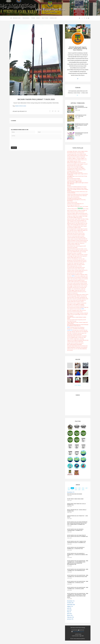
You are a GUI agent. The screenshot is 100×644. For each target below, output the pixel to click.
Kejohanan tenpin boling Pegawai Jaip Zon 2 (75, 204)
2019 (83, 309)
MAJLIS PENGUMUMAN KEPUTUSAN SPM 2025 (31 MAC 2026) (81, 107)
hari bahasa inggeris (71, 290)
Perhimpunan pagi (76, 280)
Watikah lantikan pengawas (72, 163)
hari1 (74, 277)
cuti (77, 253)
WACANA (78, 296)
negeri (68, 222)
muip (82, 160)
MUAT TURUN (45, 18)
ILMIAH (72, 282)
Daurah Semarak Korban (78, 312)
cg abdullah (79, 299)
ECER (81, 280)
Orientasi (76, 160)
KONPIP (82, 223)
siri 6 (81, 215)
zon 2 (79, 215)
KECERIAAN (75, 329)
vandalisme (69, 270)
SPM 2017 (85, 262)
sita (68, 296)
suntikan (74, 216)
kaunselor (73, 272)
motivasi (79, 161)
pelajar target (73, 257)
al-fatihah (69, 243)
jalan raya (86, 240)
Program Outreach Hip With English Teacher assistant (77, 315)
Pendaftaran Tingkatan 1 (72, 158)
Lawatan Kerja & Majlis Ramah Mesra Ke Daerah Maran (78, 194)
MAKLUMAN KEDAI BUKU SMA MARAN (75, 494)
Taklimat (69, 212)
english (69, 279)
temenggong (82, 304)
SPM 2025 (71, 350)
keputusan (79, 309)
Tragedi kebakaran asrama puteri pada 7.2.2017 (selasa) (78, 206)
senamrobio (75, 299)
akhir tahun (69, 276)
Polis (82, 219)
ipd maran (78, 237)
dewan (78, 257)
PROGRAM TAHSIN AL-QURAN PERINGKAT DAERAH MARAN (77, 318)
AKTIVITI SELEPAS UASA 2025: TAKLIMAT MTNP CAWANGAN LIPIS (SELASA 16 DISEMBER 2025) (77, 542)
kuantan (72, 210)
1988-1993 (69, 250)
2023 (80, 332)
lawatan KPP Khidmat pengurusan (74, 249)
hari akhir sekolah (71, 274)
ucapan (82, 289)
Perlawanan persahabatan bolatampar (74, 180)
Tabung (69, 216)
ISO (70, 300)
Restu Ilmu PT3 (70, 312)
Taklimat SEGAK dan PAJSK (72, 202)
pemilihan (85, 296)
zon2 (72, 289)
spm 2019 (84, 320)
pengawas (83, 151)
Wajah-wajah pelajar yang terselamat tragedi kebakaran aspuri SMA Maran (78, 183)
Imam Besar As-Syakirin (77, 279)
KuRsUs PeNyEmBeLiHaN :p (72, 156)
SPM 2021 (74, 332)
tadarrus (79, 236)
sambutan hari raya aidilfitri (72, 247)
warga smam (77, 243)
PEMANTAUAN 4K (76, 252)
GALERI (38, 18)
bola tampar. (80, 292)
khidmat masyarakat (78, 320)
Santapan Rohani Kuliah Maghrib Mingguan (75, 167)
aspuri (81, 273)
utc (76, 255)
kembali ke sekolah (77, 235)
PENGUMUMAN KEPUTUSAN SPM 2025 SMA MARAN (81, 133)
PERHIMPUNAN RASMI (71, 336)
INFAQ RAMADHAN (83, 349)
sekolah (79, 151)
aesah (83, 270)
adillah (80, 270)
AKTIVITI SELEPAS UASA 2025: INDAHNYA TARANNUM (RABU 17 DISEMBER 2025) (75, 530)
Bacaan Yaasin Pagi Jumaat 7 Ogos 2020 (36, 99)
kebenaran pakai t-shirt (82, 333)
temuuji (74, 260)
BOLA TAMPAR (82, 168)
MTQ (85, 222)
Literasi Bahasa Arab (83, 282)
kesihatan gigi (75, 225)
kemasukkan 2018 (79, 260)
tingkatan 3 (81, 216)
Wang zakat (77, 290)
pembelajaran (73, 240)
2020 (25, 106)
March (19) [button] (70, 615)
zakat (78, 218)
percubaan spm (77, 250)
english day (86, 307)
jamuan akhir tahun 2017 (72, 273)
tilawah (86, 274)
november (80, 266)
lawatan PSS (82, 263)
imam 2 (82, 286)
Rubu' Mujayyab (70, 316)
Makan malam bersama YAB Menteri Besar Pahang (77, 188)
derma (80, 233)
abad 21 (86, 256)
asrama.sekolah (70, 277)
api (86, 210)
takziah (81, 242)
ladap (68, 161)
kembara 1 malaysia (71, 255)
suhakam (73, 243)
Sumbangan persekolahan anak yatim (74, 198)
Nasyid (82, 272)
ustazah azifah (70, 233)
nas (81, 269)
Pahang (87, 219)
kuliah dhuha (70, 303)
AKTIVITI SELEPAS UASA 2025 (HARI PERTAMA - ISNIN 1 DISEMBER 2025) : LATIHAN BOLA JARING (78, 588)
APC (68, 300)
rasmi (87, 276)
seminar (75, 230)
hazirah (75, 321)
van (84, 160)
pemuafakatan (82, 220)
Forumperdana (83, 303)
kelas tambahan (70, 262)
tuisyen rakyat (70, 252)
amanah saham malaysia (82, 226)
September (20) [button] (71, 605)
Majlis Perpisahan (84, 229)
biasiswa (69, 302)
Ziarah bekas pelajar (73, 296)
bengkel (79, 230)
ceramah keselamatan (71, 237)
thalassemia (82, 243)
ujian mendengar (83, 252)
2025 (87, 346)
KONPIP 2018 (73, 302)
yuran (75, 349)
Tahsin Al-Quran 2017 (84, 250)
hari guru (76, 232)
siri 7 (87, 215)
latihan (68, 299)
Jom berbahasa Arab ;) (82, 156)
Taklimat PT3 (70, 215)
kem (84, 223)
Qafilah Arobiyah (83, 154)
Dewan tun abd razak (76, 245)
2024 (68, 333)
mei (87, 230)
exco (86, 160)
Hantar (14, 148)
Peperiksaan (83, 157)
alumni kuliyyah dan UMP (81, 246)
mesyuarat (79, 158)
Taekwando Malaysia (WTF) (72, 209)
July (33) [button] (69, 608)
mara (73, 232)
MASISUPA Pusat (70, 223)
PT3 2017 (85, 260)
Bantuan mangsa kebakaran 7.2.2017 (79, 170)
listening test (70, 253)
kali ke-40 (77, 342)
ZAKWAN (75, 218)
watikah (79, 160)
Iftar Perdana (70, 307)
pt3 (87, 156)
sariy (83, 269)
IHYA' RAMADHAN (85, 332)
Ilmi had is (74, 303)
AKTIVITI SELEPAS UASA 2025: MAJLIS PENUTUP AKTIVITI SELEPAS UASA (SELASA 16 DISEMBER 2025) (77, 536)
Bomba (69, 153)
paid (78, 340)
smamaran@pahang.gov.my (78, 632)
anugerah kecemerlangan (72, 340)
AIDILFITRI (85, 239)
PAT (70, 349)
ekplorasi (73, 342)
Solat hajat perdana (76, 256)
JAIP (84, 216)
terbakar (82, 249)
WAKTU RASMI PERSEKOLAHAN (73, 344)
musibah (79, 210)
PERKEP (79, 219)
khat (85, 270)
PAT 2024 (78, 349)
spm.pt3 (86, 255)
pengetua (69, 242)
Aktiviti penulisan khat (71, 165)
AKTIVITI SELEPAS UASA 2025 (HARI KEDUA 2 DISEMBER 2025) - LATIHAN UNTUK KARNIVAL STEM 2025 (77, 555)
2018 (73, 276)
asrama (78, 154)
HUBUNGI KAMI (53, 18)
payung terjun (70, 260)
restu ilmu (80, 259)
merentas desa (79, 165)
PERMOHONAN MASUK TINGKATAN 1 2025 (75, 347)
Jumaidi (87, 299)
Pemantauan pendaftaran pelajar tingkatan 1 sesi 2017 (77, 164)
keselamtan (82, 307)
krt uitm (83, 233)
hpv (85, 289)
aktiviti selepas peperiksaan (72, 266)
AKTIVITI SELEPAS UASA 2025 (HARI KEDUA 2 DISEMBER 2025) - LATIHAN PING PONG (76, 548)
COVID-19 (21, 106)
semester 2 (82, 255)
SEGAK (72, 218)
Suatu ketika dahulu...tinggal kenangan (74, 181)
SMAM (17, 106)
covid (80, 330)
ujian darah (69, 245)
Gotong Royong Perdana (72, 154)
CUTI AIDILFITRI (80, 337)
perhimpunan (78, 277)
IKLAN (72, 250)
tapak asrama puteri (71, 219)
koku (74, 242)
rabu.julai (77, 242)
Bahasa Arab (72, 153)
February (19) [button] (70, 617)
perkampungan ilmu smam (79, 222)
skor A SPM (69, 321)
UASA (68, 349)
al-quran (83, 236)
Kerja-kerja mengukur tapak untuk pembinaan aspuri (77, 213)
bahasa (86, 151)
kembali (78, 255)
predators (75, 210)
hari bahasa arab (74, 293)
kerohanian (78, 302)
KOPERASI (72, 222)
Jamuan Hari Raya (76, 307)
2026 (68, 350)
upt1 (71, 300)
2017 (74, 223)
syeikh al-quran (82, 267)
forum (80, 257)
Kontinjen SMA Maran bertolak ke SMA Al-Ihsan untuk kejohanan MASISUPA (77, 192)
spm (71, 220)
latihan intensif (82, 290)
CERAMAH (71, 161)
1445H (85, 337)
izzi (87, 285)
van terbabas (70, 285)
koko (72, 242)
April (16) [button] (69, 614)
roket (83, 259)
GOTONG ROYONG (71, 267)
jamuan (83, 153)
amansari (69, 257)
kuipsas (69, 220)
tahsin (77, 300)
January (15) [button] (70, 619)
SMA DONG (81, 342)
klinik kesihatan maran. (72, 246)
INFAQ (81, 335)
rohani (71, 279)
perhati (74, 300)
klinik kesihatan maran (83, 225)
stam (76, 161)
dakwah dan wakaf (71, 320)
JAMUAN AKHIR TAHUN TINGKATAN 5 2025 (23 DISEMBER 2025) (76, 504)
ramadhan (83, 235)
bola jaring (77, 267)
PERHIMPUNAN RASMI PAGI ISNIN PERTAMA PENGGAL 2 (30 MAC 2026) (82, 125)
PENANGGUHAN (74, 337)
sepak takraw (76, 282)
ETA (72, 321)
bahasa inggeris (70, 286)
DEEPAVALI (85, 347)
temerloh (73, 269)
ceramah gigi (70, 256)
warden (78, 273)
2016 (73, 220)
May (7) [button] (69, 612)
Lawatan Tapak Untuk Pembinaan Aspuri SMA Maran (77, 196)
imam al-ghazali (70, 309)
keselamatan (82, 306)
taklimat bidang (78, 272)
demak (87, 209)
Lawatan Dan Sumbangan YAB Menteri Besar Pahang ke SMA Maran (78, 190)
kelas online (76, 330)
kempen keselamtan (80, 240)
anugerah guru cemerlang (79, 339)
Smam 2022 (69, 332)
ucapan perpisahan (76, 283)
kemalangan (84, 242)
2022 (86, 330)
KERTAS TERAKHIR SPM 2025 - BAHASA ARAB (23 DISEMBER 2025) (77, 510)
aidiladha (80, 253)
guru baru (84, 292)
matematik (71, 230)
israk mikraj (78, 223)
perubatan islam (70, 263)
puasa (76, 236)
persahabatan (70, 287)
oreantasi (83, 277)
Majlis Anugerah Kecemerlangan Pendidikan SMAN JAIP (78, 313)
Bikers (84, 209)
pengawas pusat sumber (72, 265)
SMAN (86, 216)
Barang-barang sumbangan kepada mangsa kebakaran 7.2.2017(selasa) (77, 174)
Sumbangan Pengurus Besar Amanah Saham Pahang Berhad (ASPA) (77, 177)
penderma (84, 215)
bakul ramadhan (70, 339)
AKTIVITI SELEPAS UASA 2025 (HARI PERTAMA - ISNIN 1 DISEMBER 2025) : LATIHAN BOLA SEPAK (78, 582)
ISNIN (70, 333)
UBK (72, 225)
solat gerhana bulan (77, 286)
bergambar (82, 274)
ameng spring (70, 280)
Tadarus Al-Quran (83, 310)
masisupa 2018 (75, 285)
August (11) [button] (70, 606)
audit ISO (82, 343)
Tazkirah (82, 302)
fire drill (69, 218)
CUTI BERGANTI (74, 333)
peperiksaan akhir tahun (78, 262)
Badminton (78, 289)
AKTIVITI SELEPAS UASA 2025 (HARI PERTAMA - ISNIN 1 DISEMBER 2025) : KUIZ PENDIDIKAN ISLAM (78, 570)
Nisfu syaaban (83, 230)
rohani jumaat (70, 283)
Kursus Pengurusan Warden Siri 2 (73, 205)
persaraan (74, 253)
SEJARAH (77, 304)
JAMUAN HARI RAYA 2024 (84, 340)
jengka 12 (69, 225)
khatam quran (83, 237)
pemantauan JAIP (83, 287)
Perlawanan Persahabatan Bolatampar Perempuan (77, 187)
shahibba (69, 272)
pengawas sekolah (77, 228)
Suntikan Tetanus (85, 294)
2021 (82, 330)
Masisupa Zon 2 (70, 329)
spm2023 (76, 343)
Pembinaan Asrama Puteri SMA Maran (77, 327)
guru (76, 153)
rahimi (79, 269)
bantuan (81, 218)
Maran (84, 219)
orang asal (69, 342)
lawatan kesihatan (84, 283)
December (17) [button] (71, 492)
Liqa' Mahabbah (82, 297)
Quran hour (69, 236)
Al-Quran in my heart (82, 163)
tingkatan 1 (83, 158)
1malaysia (78, 303)
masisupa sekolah (76, 335)
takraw (73, 270)
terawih (73, 236)
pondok (86, 286)
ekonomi (77, 233)
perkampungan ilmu (82, 300)
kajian (76, 219)
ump (71, 216)
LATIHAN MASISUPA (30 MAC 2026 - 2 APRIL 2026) (81, 116)
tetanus (77, 216)
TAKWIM (33, 18)
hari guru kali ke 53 (71, 343)
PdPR (84, 330)
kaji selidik (77, 297)
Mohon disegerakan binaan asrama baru (75, 173)
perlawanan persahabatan (72, 292)
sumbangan (83, 210)
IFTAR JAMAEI (84, 336)
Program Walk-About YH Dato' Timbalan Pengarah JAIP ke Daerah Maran (77, 323)
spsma (83, 280)
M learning (82, 256)
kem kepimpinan (70, 228)
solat (86, 223)
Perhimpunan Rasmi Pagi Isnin (73, 168)
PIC (79, 287)
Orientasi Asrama (70, 160)
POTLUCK (69, 337)
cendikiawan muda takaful (72, 226)
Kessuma (75, 309)
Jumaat (86, 277)
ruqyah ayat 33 (76, 263)
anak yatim (76, 239)
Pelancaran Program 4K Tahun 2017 (77, 212)
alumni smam (77, 276)
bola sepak (79, 153)
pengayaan (69, 289)
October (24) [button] (70, 603)
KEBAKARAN (69, 170)
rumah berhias (83, 285)
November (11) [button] (71, 601)
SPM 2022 (77, 332)
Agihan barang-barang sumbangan (74, 179)
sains (68, 230)
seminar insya (80, 232)
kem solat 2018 (85, 279)
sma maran (69, 310)
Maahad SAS (81, 239)
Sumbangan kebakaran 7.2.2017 (73, 171)
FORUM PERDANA (81, 329)
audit (79, 285)
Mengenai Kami (17, 18)
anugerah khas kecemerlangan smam (74, 294)
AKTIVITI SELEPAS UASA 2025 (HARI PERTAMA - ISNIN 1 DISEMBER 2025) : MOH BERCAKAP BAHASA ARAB (78, 576)
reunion (85, 249)
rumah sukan (70, 335)
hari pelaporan (77, 274)
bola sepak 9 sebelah (81, 265)
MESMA (80, 344)
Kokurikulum (75, 215)
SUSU (72, 349)
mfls (79, 343)
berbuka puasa (77, 306)
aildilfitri (69, 240)
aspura (76, 269)
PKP (73, 330)
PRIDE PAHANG (78, 336)
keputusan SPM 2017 (71, 297)
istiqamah (69, 269)
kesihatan (69, 282)
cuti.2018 (74, 304)
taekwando (69, 232)
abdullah (83, 299)
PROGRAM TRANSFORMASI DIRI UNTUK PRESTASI (76, 346)
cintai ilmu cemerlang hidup (73, 259)
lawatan (76, 151)
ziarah (75, 289)
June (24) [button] (69, 610)
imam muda (76, 220)
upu (86, 297)
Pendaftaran (78, 157)
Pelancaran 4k (75, 287)
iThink (81, 296)
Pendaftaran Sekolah (71, 157)
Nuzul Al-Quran (70, 235)
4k (86, 158)
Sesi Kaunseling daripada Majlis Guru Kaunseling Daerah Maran (76, 200)
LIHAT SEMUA (78, 385)
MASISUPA (69, 185)
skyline (68, 210)
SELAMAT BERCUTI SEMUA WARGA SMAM (75, 499)
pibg (74, 161)
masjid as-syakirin (71, 239)
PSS (87, 270)
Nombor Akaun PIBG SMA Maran (73, 197)
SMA (73, 151)
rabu (74, 233)
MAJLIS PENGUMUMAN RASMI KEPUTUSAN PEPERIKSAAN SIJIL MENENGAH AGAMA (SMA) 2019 (78, 325)
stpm (71, 299)
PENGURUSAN (26, 18)
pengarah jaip (83, 276)
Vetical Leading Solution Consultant (74, 229)
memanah (77, 270)
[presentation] (22, 143)
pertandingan (70, 151)
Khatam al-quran (70, 306)
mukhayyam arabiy (75, 310)
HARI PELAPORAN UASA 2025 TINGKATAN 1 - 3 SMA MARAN (77, 516)
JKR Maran (69, 293)
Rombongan (69, 304)
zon (86, 220)
